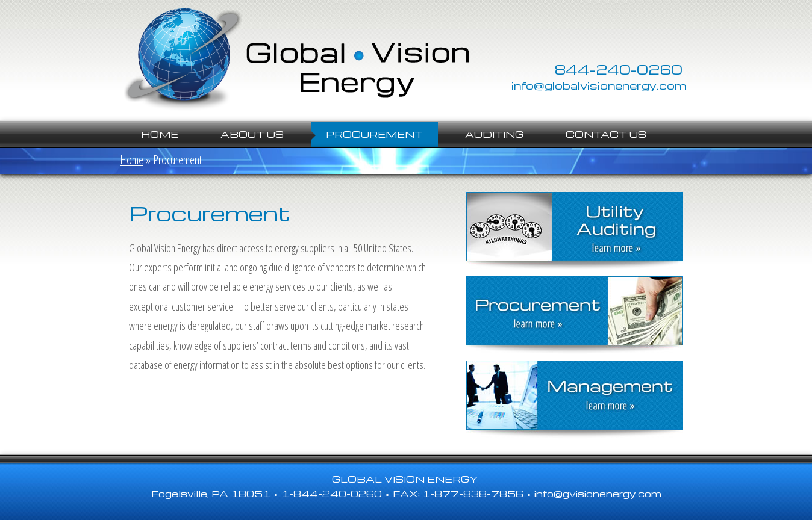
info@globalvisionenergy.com (599, 85)
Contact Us (606, 134)
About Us (252, 134)
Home (160, 134)
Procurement (374, 134)
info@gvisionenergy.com (598, 494)
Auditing (494, 134)
